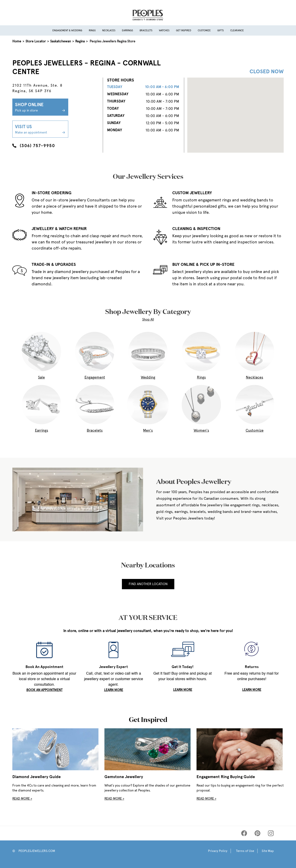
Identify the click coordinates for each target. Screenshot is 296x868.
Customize (204, 30)
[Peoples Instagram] (271, 833)
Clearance (237, 30)
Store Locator (36, 41)
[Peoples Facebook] (244, 833)
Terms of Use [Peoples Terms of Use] (245, 851)
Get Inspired (184, 30)
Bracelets (146, 30)
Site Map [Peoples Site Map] (268, 851)
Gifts (220, 30)
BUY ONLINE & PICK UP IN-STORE (203, 264)
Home (17, 41)
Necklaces (109, 30)
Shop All (148, 319)
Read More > (22, 799)
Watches (164, 30)
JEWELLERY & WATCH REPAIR (59, 229)
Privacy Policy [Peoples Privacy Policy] (218, 851)
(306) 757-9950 (34, 146)
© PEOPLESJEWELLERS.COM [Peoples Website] (34, 851)
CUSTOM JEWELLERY (192, 193)
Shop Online (40, 107)
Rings (92, 30)
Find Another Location (148, 584)
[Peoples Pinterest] (257, 833)
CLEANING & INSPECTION (196, 229)
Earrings (127, 30)
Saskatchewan (61, 41)
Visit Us (40, 129)
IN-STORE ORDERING (52, 193)
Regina (80, 41)
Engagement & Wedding (67, 30)
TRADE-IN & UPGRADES (54, 264)
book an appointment (44, 690)
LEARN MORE (114, 690)
